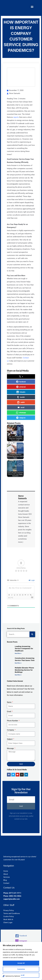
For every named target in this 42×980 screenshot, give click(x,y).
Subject (10, 739)
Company (11, 730)
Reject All (21, 975)
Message (11, 748)
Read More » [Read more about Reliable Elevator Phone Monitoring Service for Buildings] (18, 675)
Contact (6, 883)
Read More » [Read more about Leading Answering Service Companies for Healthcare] (18, 653)
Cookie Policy (9, 916)
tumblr (21, 397)
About (6, 874)
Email (9, 711)
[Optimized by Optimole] (11, 976)
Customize (21, 969)
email (21, 407)
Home (6, 871)
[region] (21, 961)
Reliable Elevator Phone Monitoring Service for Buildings (24, 670)
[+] (12, 597)
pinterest (21, 387)
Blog (5, 880)
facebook (21, 382)
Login (32, 580)
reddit (21, 402)
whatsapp (21, 413)
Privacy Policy (9, 910)
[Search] (32, 634)
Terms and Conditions (12, 913)
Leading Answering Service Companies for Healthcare (24, 649)
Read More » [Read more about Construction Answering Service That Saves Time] (18, 663)
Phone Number (13, 721)
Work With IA (8, 919)
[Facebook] (21, 936)
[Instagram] (21, 941)
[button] (32, 7)
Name (9, 702)
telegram (21, 418)
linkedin (21, 392)
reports (16, 117)
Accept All (21, 963)
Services (7, 877)
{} (9, 597)
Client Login (8, 923)
